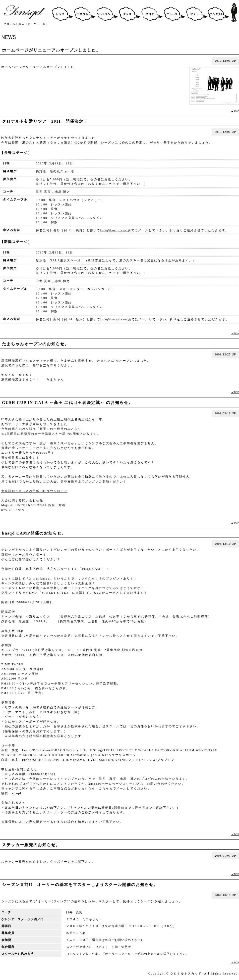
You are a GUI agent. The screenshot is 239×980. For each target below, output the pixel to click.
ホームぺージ (112, 784)
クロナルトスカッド (186, 974)
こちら (104, 788)
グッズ (129, 12)
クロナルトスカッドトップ (62, 12)
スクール (107, 12)
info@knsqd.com (114, 230)
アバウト (85, 12)
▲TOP (235, 111)
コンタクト (219, 12)
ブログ (152, 12)
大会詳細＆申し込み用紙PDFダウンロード (34, 491)
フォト (197, 12)
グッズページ (60, 862)
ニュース (174, 12)
